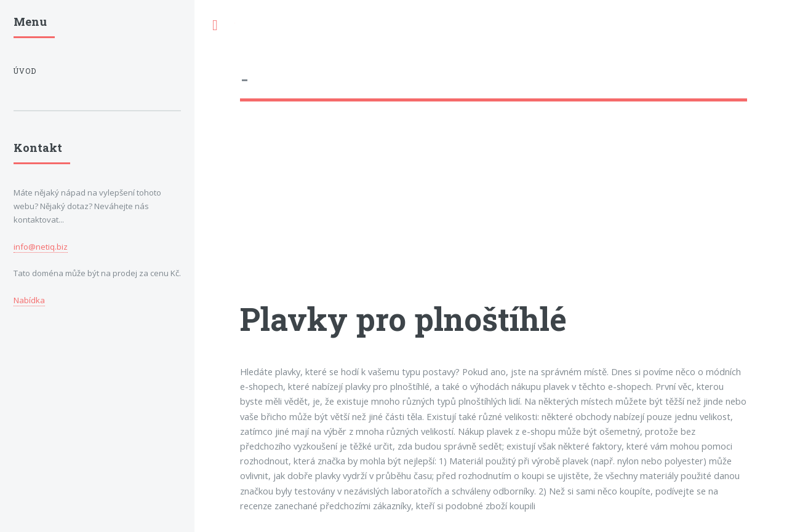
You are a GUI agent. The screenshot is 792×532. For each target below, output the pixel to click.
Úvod (25, 71)
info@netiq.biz (41, 247)
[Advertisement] (494, 212)
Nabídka (29, 300)
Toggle (215, 26)
